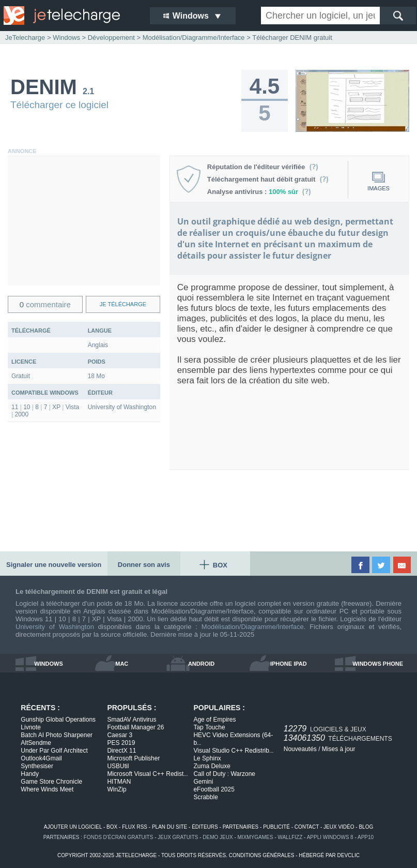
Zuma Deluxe (212, 766)
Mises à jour (339, 749)
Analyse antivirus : (259, 192)
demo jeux (218, 837)
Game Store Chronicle (51, 782)
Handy (30, 774)
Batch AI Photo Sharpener (57, 735)
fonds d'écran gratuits (119, 837)
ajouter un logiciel (73, 827)
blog (366, 827)
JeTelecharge (25, 38)
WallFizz (290, 837)
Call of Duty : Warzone (224, 774)
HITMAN (119, 782)
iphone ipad (289, 664)
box (112, 827)
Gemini (203, 782)
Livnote (31, 727)
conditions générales (262, 855)
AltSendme (36, 743)
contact (307, 827)
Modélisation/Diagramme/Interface (253, 627)
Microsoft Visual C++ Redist (147, 774)
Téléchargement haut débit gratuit (268, 179)
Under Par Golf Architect (54, 751)
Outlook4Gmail (41, 758)
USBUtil (118, 766)
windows (49, 664)
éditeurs (205, 827)
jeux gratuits (178, 837)
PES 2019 (121, 743)
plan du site (169, 827)
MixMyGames (256, 837)
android (201, 664)
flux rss (135, 827)
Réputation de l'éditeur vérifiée (263, 167)
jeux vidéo (339, 827)
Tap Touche (209, 727)
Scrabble (205, 797)
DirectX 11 (121, 751)
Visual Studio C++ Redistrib (233, 751)
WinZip (117, 789)
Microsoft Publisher (133, 758)
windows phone (378, 664)
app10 (366, 837)
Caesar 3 (120, 735)
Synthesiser (37, 766)
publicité (276, 827)
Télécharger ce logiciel (59, 105)
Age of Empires (214, 720)
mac (122, 664)
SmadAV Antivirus (132, 720)
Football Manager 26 (135, 727)
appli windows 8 (330, 837)
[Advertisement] (84, 221)
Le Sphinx (207, 758)
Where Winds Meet (47, 789)
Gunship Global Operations (58, 720)
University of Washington (55, 627)
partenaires (241, 827)
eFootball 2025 (214, 789)
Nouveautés (300, 749)
